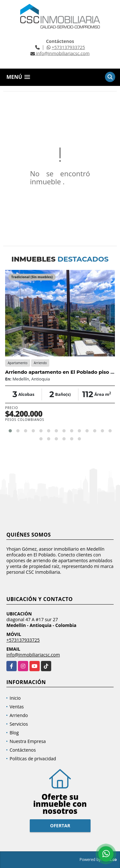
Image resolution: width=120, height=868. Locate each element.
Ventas (17, 707)
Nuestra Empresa (28, 741)
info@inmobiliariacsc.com (33, 655)
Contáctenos (23, 750)
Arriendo (19, 715)
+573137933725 (68, 47)
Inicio (15, 698)
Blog (14, 733)
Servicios (19, 724)
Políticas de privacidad (33, 759)
